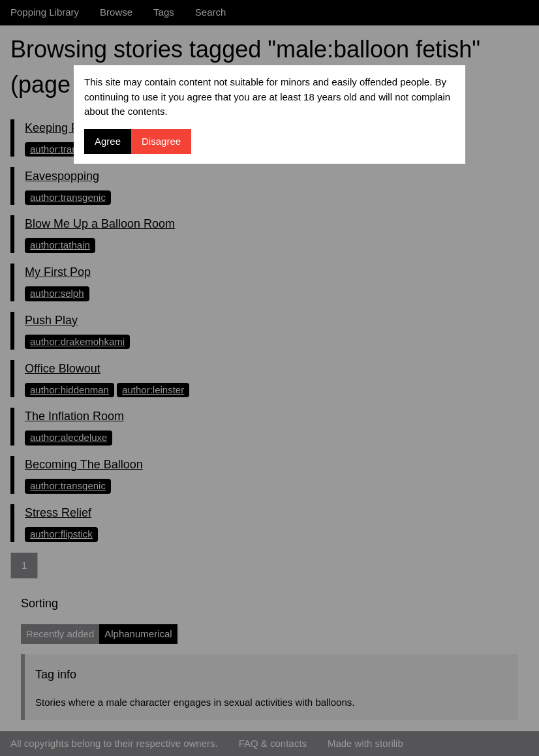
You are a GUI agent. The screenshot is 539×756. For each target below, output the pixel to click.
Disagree (161, 141)
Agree (108, 141)
